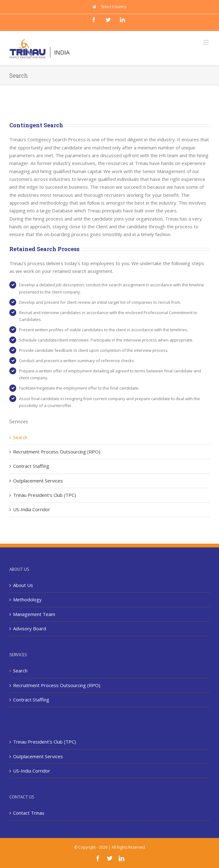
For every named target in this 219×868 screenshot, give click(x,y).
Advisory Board (30, 628)
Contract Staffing (31, 466)
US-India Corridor (32, 509)
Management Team (34, 614)
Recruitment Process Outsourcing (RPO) (57, 452)
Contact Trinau (29, 813)
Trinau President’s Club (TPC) (45, 495)
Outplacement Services (38, 481)
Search (20, 437)
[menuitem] (109, 7)
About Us (23, 585)
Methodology (27, 599)
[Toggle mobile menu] (206, 42)
